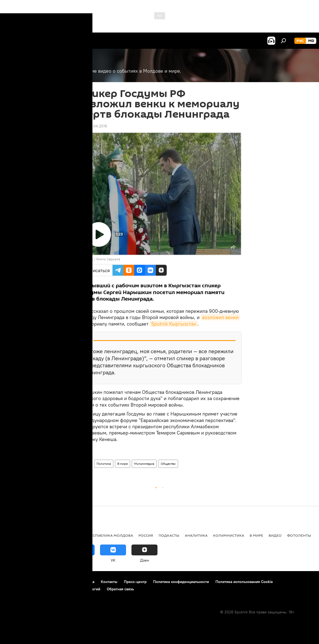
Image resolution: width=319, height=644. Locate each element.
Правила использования (52, 582)
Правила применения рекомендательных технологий (53, 589)
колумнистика (229, 535)
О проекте (15, 582)
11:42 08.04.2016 (93, 126)
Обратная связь (120, 589)
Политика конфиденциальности (181, 582)
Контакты (109, 582)
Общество (168, 464)
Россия (146, 535)
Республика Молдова (111, 535)
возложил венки (220, 317)
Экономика (44, 535)
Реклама (87, 582)
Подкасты (169, 535)
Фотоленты (299, 535)
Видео (85, 464)
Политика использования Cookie (244, 582)
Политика (104, 464)
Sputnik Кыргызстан (174, 324)
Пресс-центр (135, 582)
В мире (123, 464)
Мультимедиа (144, 464)
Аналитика (196, 535)
